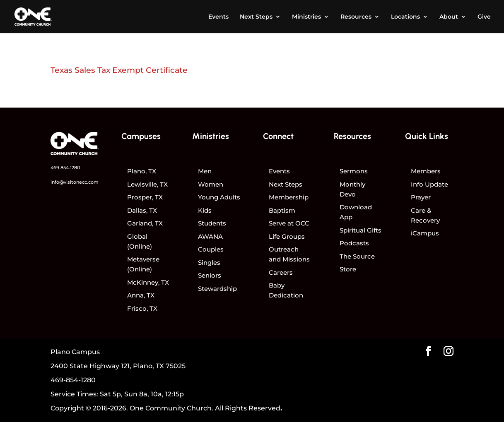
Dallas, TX (142, 210)
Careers (281, 272)
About (449, 17)
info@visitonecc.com (75, 182)
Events (218, 17)
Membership (289, 197)
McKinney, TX (148, 282)
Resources (356, 17)
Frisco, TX (142, 308)
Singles (209, 263)
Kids (205, 210)
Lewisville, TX (147, 184)
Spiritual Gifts (361, 230)
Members (426, 171)
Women (211, 184)
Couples (211, 249)
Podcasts (354, 243)
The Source (357, 256)
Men (205, 171)
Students (212, 223)
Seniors (210, 275)
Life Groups (287, 236)
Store (348, 269)
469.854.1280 (65, 168)
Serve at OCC (289, 223)
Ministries (306, 17)
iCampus (425, 233)
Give (484, 17)
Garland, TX (145, 223)
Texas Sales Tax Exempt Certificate (119, 70)
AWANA (210, 236)
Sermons (354, 171)
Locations (405, 17)
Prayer (421, 197)
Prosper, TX (145, 197)
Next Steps (256, 17)
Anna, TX (141, 295)
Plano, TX (142, 171)
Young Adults (219, 197)
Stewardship (217, 289)
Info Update (429, 184)
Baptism (282, 210)
